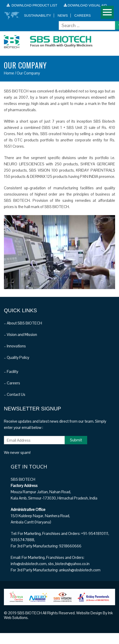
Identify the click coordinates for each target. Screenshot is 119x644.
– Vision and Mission (20, 334)
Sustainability (38, 15)
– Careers (12, 383)
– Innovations (15, 346)
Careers (83, 15)
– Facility (11, 371)
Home (9, 73)
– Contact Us (15, 394)
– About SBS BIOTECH (23, 323)
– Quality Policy (17, 357)
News (63, 15)
